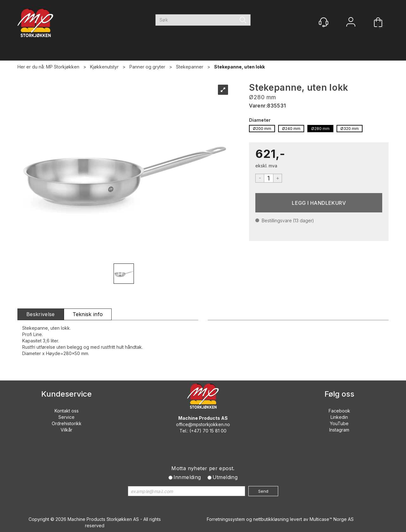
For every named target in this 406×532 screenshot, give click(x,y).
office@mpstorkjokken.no (203, 424)
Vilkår (66, 430)
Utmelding (225, 477)
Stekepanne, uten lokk (239, 67)
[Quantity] (269, 178)
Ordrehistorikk (67, 423)
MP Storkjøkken (63, 67)
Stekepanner (190, 67)
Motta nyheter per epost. (203, 468)
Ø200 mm (262, 129)
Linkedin (339, 417)
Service (66, 417)
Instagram (339, 430)
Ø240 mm (291, 129)
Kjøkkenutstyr (104, 67)
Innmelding (187, 477)
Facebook (339, 411)
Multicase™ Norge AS (332, 519)
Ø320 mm (350, 129)
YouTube (339, 423)
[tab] (41, 314)
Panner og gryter (147, 67)
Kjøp (319, 203)
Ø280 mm (320, 129)
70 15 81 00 (215, 431)
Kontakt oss (67, 411)
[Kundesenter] (324, 22)
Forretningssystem (226, 519)
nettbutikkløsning (271, 519)
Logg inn (351, 23)
